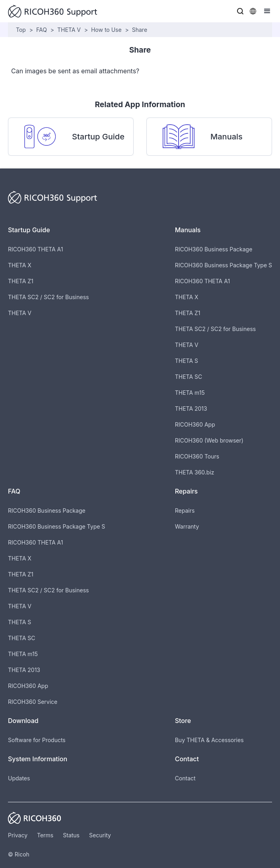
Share (140, 30)
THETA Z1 (21, 281)
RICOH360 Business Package (214, 249)
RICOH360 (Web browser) (209, 440)
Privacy (18, 835)
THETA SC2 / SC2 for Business (48, 297)
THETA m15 (190, 393)
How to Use (106, 30)
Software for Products (37, 740)
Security (100, 835)
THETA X (20, 265)
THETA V (69, 30)
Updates (19, 778)
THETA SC (189, 377)
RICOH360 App (195, 424)
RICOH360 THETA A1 (35, 249)
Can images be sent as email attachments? (75, 71)
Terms (45, 835)
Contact (185, 778)
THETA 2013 (191, 409)
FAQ (42, 30)
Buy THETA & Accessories (209, 740)
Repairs (185, 510)
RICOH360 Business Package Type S (224, 265)
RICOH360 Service (33, 702)
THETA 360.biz (195, 472)
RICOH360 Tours (197, 456)
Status (71, 835)
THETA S (187, 361)
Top (21, 30)
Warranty (187, 526)
